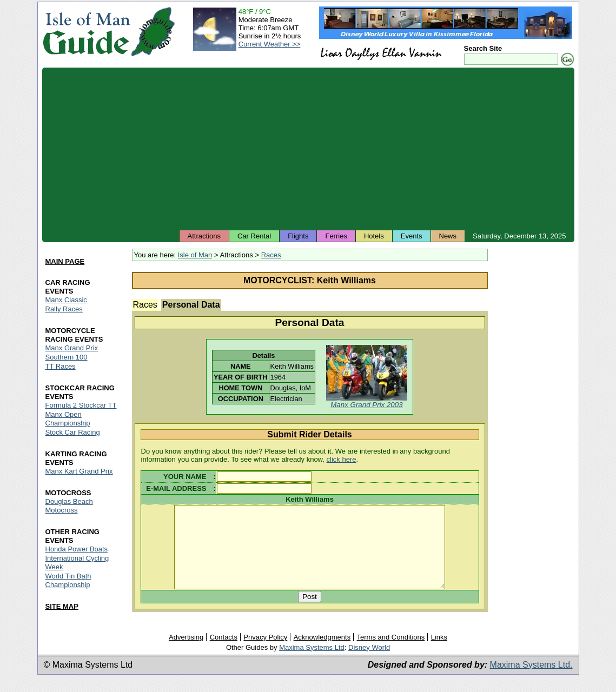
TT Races (61, 366)
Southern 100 (67, 357)
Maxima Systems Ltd (312, 663)
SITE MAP (62, 606)
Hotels (374, 236)
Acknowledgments (322, 653)
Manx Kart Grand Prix (79, 471)
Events (412, 236)
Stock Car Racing (73, 432)
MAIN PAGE (65, 261)
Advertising (186, 653)
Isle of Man (195, 255)
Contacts (224, 653)
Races (271, 255)
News (448, 236)
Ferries (336, 236)
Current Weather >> (270, 44)
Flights (298, 236)
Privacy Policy (265, 653)
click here (342, 459)
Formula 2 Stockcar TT (81, 405)
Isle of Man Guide (86, 32)
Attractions (204, 236)
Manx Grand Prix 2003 (366, 405)
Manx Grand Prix (72, 348)
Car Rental (254, 236)
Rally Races (64, 309)
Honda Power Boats (77, 549)
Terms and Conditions (391, 653)
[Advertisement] (308, 149)
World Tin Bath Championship (68, 580)
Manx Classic (66, 300)
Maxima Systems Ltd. (531, 680)
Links (439, 653)
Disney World (369, 663)
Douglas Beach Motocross (69, 506)
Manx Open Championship (68, 419)
